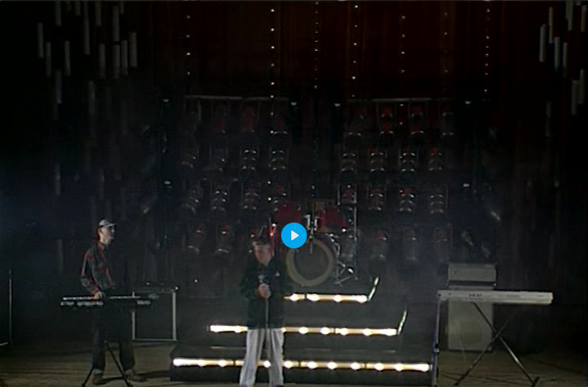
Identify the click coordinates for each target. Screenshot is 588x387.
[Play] (294, 235)
